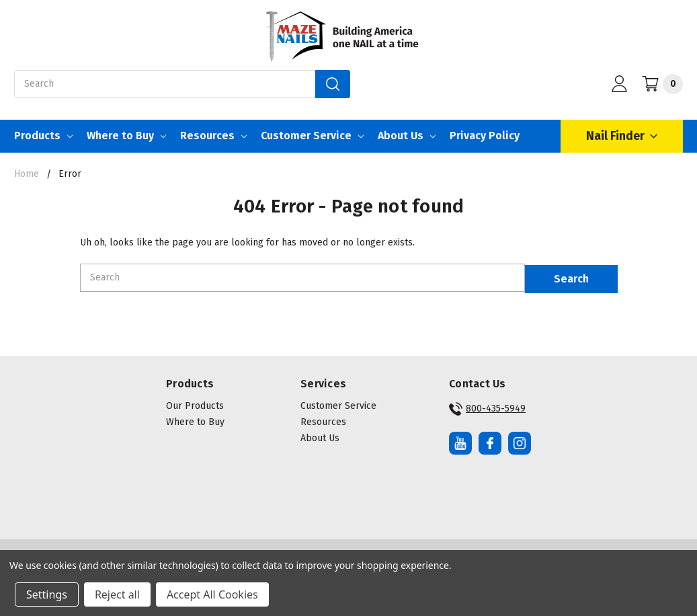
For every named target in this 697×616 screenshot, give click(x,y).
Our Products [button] (195, 403)
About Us (407, 136)
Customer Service (312, 136)
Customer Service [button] (338, 403)
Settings (47, 594)
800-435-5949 (487, 406)
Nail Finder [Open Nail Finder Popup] (622, 136)
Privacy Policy (485, 136)
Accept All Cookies (212, 594)
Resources (213, 136)
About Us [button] (320, 435)
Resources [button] (323, 419)
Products (43, 136)
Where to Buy (126, 136)
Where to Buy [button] (195, 419)
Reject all (117, 594)
